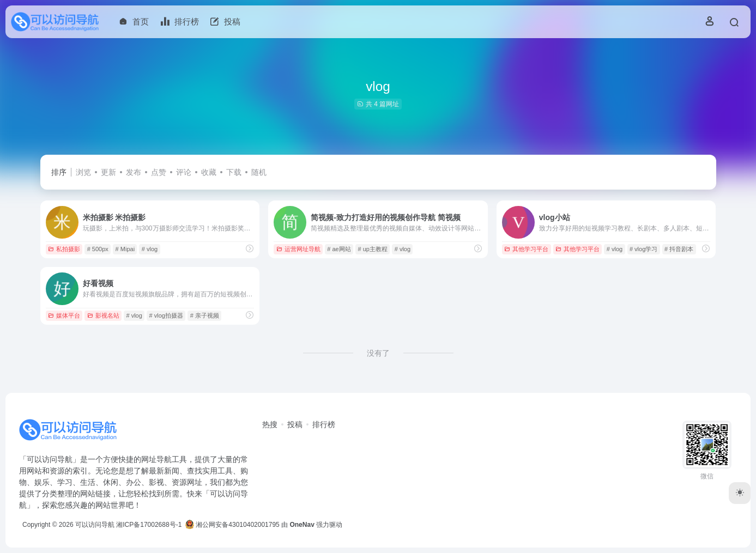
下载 (234, 172)
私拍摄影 (64, 249)
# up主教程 (373, 249)
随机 (259, 172)
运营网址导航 (298, 249)
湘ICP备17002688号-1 (149, 525)
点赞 (159, 172)
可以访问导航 (95, 525)
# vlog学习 (643, 249)
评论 (184, 172)
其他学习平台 (526, 249)
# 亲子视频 (205, 315)
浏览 (83, 172)
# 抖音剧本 (679, 249)
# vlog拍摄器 (166, 315)
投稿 (295, 424)
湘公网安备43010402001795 (232, 525)
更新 (108, 172)
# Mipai (125, 249)
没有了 (378, 353)
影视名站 (103, 315)
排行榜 (324, 424)
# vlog (150, 249)
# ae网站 (339, 249)
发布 (134, 172)
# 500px (98, 249)
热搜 (270, 424)
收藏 (209, 172)
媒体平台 (64, 315)
